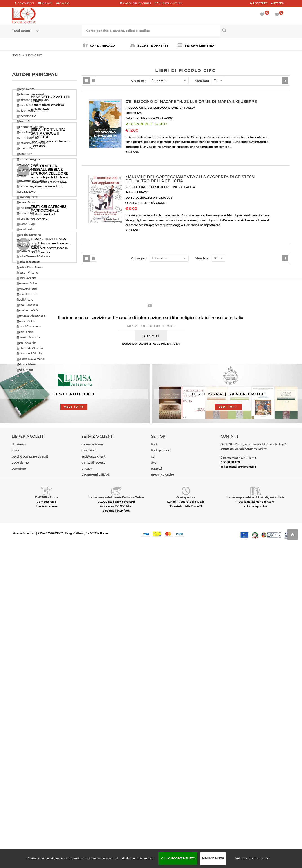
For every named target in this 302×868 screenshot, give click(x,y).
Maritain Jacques (28, 262)
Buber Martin (26, 132)
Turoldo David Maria (30, 359)
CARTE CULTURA (168, 3)
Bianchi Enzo (26, 121)
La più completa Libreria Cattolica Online (116, 818)
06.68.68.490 (231, 783)
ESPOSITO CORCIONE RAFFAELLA (171, 108)
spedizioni (89, 772)
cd (153, 778)
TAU (140, 113)
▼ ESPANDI (133, 152)
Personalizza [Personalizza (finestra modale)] (213, 858)
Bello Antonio (26, 111)
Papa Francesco (28, 305)
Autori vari (24, 375)
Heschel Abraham (29, 246)
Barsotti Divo (26, 105)
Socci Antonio (26, 343)
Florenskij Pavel (27, 197)
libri (154, 765)
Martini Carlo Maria (30, 267)
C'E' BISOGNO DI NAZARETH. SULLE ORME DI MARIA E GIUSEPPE (191, 102)
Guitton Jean (26, 240)
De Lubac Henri (27, 165)
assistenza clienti (94, 778)
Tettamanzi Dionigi (30, 353)
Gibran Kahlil (25, 213)
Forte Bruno (25, 208)
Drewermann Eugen (31, 181)
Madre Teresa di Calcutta (33, 256)
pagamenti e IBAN (95, 796)
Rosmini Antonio (28, 337)
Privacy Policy (170, 665)
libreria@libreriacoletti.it (240, 788)
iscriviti (151, 657)
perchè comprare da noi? (30, 778)
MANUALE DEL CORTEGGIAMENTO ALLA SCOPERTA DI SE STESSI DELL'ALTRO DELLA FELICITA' (190, 179)
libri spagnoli (161, 772)
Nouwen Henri (27, 289)
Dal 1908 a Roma (47, 818)
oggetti (156, 790)
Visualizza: (202, 81)
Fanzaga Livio (26, 192)
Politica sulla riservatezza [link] (252, 858)
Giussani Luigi (26, 224)
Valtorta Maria (26, 364)
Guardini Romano (29, 235)
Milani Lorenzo (27, 278)
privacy (87, 790)
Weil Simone (25, 370)
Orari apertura (186, 818)
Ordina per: (139, 81)
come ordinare (92, 765)
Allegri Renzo (26, 89)
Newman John (27, 283)
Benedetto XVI (27, 116)
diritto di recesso (93, 784)
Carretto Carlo (27, 148)
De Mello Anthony (29, 170)
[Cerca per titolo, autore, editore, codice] (255, 30)
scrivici (47, 3)
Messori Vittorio (27, 273)
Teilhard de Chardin (30, 348)
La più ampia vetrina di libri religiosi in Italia (255, 818)
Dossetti (22, 175)
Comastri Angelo (28, 159)
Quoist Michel (26, 321)
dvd (154, 784)
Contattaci (26, 3)
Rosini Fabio (25, 332)
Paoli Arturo (25, 299)
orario (64, 3)
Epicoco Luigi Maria (30, 186)
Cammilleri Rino (28, 138)
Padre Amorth (27, 294)
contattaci (19, 790)
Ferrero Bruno (27, 202)
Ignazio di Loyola (28, 251)
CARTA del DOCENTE (135, 3)
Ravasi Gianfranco (29, 326)
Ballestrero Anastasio (31, 94)
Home (16, 55)
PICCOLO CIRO (136, 108)
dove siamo (20, 784)
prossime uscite (162, 796)
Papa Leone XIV (27, 310)
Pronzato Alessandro (31, 316)
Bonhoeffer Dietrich (30, 127)
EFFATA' (142, 192)
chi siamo (19, 765)
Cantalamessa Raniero (32, 143)
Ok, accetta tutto (178, 858)
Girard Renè (25, 219)
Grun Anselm (26, 229)
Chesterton (24, 154)
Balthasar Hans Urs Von (33, 100)
